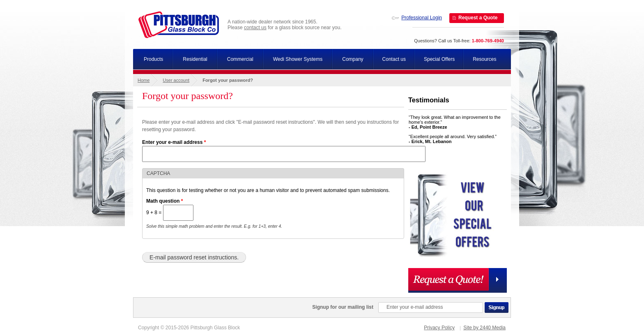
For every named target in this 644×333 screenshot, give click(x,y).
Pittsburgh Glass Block (179, 25)
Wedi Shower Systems (298, 59)
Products (153, 59)
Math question (164, 201)
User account (176, 80)
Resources (484, 59)
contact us (255, 28)
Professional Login (422, 18)
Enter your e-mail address (174, 142)
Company (353, 59)
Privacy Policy (439, 328)
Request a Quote (478, 18)
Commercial (240, 59)
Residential (195, 59)
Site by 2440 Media (484, 328)
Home (144, 80)
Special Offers (439, 59)
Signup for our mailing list (343, 307)
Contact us (394, 59)
